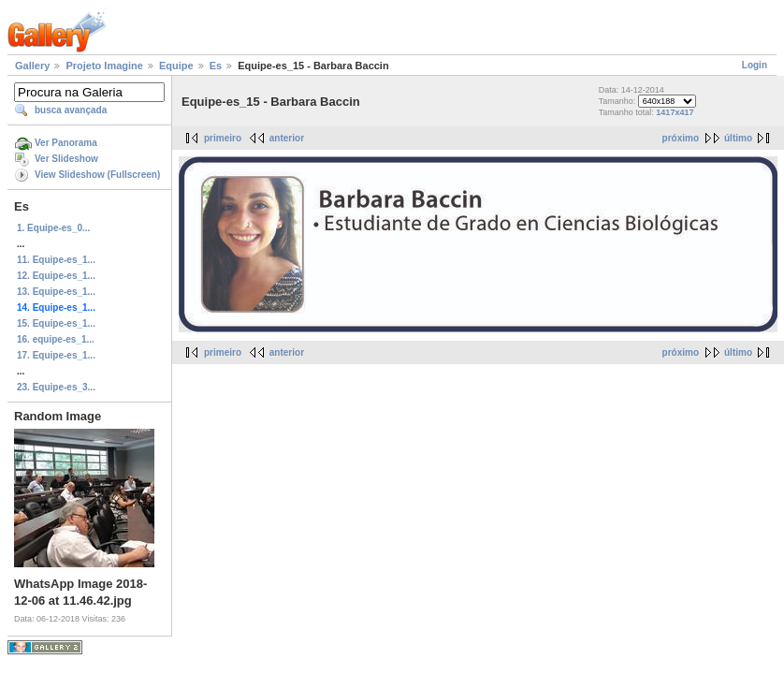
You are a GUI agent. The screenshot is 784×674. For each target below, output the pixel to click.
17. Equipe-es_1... (56, 355)
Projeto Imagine (104, 66)
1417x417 (675, 112)
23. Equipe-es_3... (56, 387)
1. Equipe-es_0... (53, 228)
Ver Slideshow (66, 159)
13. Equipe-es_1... (56, 292)
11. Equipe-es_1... (56, 260)
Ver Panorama (66, 143)
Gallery (32, 66)
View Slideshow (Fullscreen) (97, 175)
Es (216, 66)
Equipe (176, 66)
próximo (681, 138)
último (738, 138)
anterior (287, 138)
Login (755, 65)
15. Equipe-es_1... (56, 323)
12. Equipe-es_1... (56, 276)
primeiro (223, 138)
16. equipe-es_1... (56, 339)
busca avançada (71, 110)
